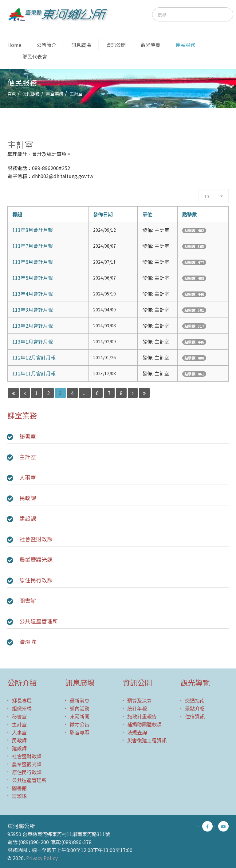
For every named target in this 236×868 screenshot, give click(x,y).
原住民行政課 (36, 580)
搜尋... (152, 8)
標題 (17, 214)
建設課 (28, 518)
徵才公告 (80, 724)
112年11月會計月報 (34, 373)
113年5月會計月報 (33, 278)
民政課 (28, 498)
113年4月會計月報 (33, 294)
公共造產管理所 (39, 621)
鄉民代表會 (35, 56)
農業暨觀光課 (36, 559)
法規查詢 (137, 732)
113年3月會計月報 (33, 310)
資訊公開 (116, 45)
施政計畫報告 (142, 716)
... (85, 393)
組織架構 (22, 708)
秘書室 (28, 436)
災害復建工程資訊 (147, 740)
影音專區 (80, 732)
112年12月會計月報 (34, 357)
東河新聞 (80, 716)
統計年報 (137, 708)
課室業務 (55, 93)
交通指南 (195, 700)
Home (14, 45)
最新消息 (80, 700)
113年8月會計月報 (33, 230)
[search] (193, 14)
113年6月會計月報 (33, 262)
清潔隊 (28, 641)
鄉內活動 (80, 708)
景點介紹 (195, 708)
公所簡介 (46, 45)
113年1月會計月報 (33, 341)
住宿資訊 (195, 716)
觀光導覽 (151, 45)
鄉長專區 (22, 700)
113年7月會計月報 (33, 246)
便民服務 (185, 45)
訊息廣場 (81, 45)
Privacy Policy (42, 858)
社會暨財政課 (36, 539)
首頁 (12, 93)
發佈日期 (103, 214)
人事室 (28, 477)
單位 (147, 214)
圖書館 (28, 600)
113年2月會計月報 (33, 325)
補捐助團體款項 (144, 724)
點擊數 (190, 214)
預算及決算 (140, 700)
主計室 (28, 457)
